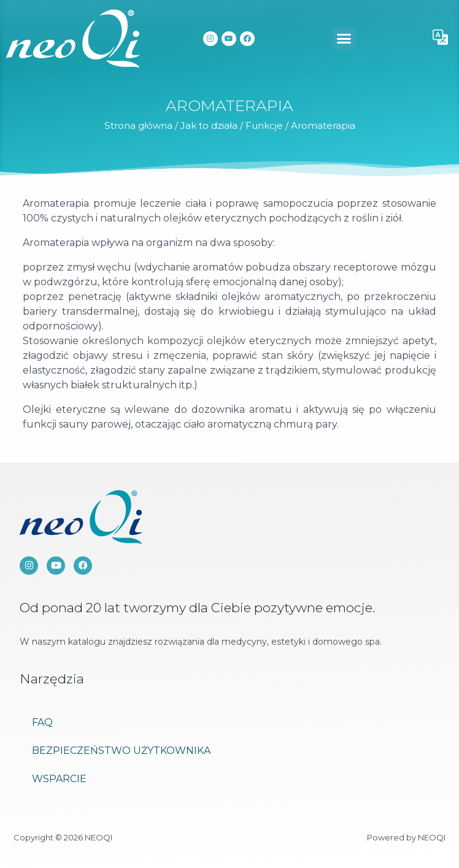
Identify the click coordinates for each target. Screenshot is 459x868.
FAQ (42, 722)
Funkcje (264, 125)
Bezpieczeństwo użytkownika (121, 751)
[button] (344, 39)
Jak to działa (209, 125)
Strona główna (138, 125)
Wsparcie (59, 779)
